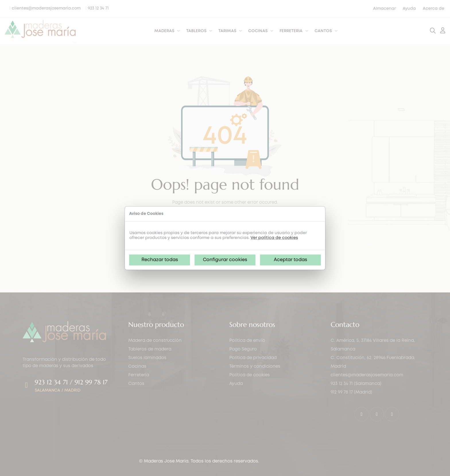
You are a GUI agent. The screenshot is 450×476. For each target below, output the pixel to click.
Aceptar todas (290, 260)
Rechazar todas (160, 260)
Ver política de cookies (274, 238)
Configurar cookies (225, 260)
